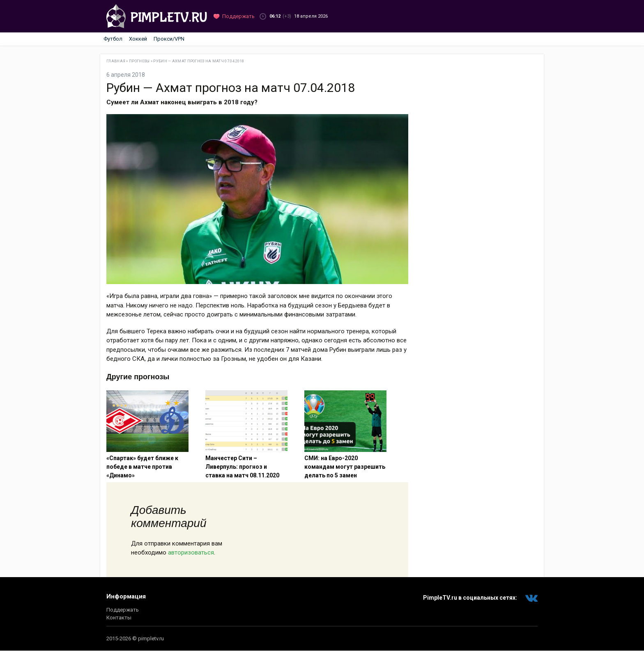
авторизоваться (191, 552)
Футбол (113, 39)
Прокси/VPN (169, 39)
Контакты (119, 618)
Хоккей (138, 39)
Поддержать (123, 610)
